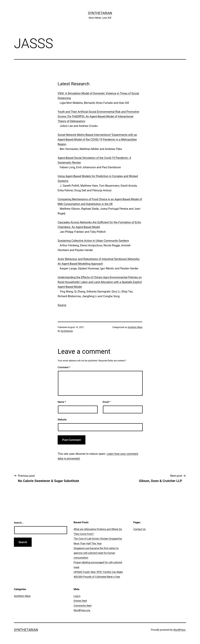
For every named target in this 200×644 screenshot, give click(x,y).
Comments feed (82, 606)
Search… (19, 523)
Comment (64, 367)
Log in (77, 596)
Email (107, 402)
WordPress (179, 630)
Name (62, 402)
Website (62, 420)
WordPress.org (82, 610)
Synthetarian (100, 13)
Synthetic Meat (135, 327)
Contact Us (139, 529)
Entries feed (80, 601)
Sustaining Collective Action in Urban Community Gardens (93, 241)
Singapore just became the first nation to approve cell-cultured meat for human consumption (96, 553)
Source (62, 305)
